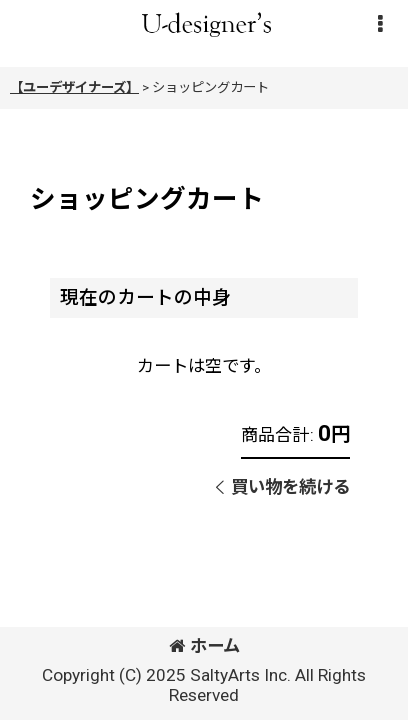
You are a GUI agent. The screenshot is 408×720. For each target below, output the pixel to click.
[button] (380, 24)
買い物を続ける (283, 487)
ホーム (204, 646)
